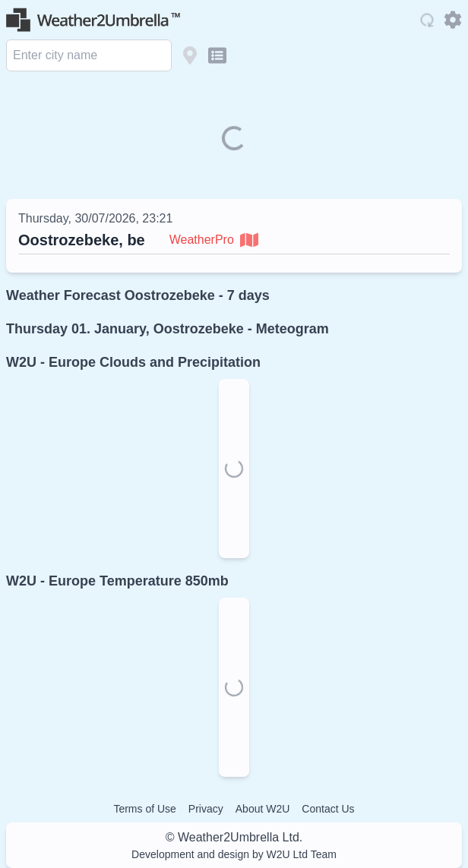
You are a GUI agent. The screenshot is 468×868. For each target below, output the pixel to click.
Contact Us (328, 809)
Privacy (206, 809)
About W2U (263, 809)
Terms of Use (144, 809)
